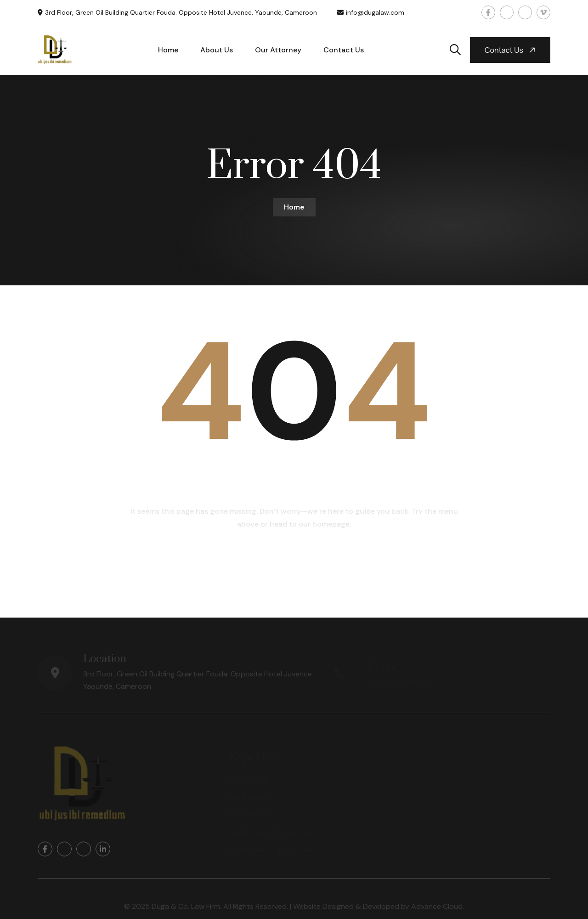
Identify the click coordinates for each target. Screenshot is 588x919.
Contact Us (344, 50)
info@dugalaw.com (375, 12)
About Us (217, 50)
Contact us (511, 50)
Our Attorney (278, 50)
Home (168, 50)
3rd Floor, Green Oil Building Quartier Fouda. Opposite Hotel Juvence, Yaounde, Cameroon (181, 12)
